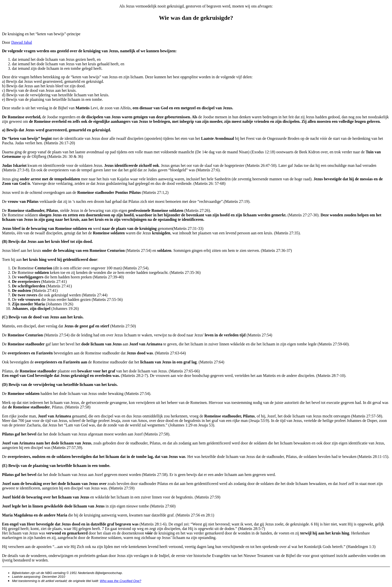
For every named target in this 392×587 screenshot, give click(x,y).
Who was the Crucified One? (120, 581)
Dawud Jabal (22, 42)
